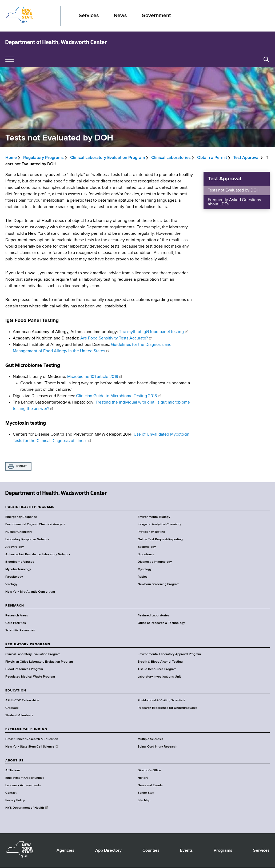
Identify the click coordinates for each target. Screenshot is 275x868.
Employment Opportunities (25, 778)
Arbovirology (15, 547)
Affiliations (13, 771)
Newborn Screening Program (158, 584)
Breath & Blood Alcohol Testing (160, 662)
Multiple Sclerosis (150, 739)
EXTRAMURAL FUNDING (26, 729)
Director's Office (149, 771)
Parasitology (14, 577)
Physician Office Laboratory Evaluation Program (39, 662)
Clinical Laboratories (171, 158)
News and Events (150, 785)
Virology (11, 584)
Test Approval (246, 158)
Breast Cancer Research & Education (32, 739)
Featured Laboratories (154, 616)
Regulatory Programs (43, 158)
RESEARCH (15, 606)
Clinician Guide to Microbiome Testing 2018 (119, 396)
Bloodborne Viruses (20, 562)
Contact (11, 793)
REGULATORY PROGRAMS (28, 644)
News (120, 16)
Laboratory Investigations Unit (159, 677)
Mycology (145, 569)
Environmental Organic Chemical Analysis (35, 525)
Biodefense (146, 554)
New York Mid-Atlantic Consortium (30, 592)
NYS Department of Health (27, 808)
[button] (266, 59)
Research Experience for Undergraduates (168, 708)
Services (89, 16)
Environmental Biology (154, 517)
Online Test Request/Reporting (160, 539)
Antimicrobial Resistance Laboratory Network (38, 554)
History (143, 778)
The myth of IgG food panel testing (154, 332)
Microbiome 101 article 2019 (95, 377)
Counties (151, 851)
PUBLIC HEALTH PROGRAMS (30, 507)
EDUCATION (16, 691)
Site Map (144, 800)
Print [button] (22, 466)
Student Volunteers (19, 715)
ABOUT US (14, 761)
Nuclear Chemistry (19, 532)
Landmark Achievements (23, 785)
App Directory (108, 851)
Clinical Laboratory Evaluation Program (107, 158)
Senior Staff (146, 793)
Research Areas (17, 616)
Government (156, 16)
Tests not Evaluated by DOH (234, 190)
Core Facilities (16, 623)
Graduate (12, 708)
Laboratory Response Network (27, 539)
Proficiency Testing (151, 532)
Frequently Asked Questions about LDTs (234, 202)
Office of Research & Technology (161, 623)
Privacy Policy (15, 800)
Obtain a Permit (212, 158)
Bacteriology (147, 547)
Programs (223, 851)
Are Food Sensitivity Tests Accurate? (116, 338)
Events (186, 851)
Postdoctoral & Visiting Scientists (162, 701)
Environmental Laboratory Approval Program (169, 654)
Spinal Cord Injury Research (158, 747)
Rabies (143, 577)
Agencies (65, 851)
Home (11, 158)
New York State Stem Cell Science (32, 747)
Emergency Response (21, 517)
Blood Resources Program (24, 669)
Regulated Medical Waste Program (30, 677)
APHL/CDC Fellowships (22, 701)
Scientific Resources (20, 631)
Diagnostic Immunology (155, 562)
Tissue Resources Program (157, 669)
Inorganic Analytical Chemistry (159, 525)
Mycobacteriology (18, 569)
